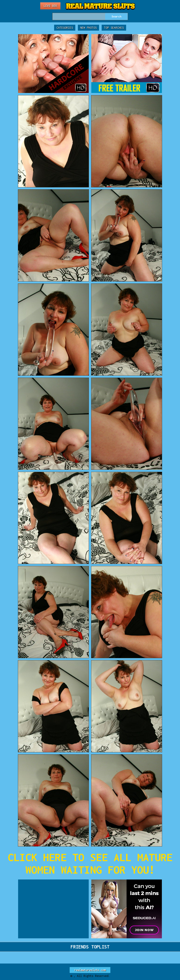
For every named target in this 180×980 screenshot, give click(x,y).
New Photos (88, 28)
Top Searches (114, 28)
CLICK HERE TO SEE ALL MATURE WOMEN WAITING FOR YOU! (90, 863)
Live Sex (50, 6)
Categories (65, 28)
